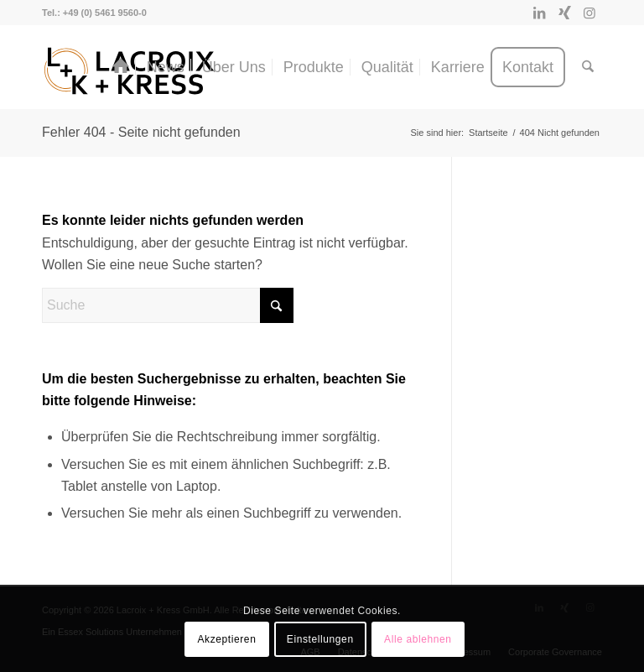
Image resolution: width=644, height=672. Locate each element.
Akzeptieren (226, 639)
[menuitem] (121, 67)
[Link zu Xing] (564, 13)
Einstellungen (320, 639)
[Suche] (588, 67)
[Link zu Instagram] (589, 13)
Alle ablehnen (418, 639)
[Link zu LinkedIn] (539, 13)
